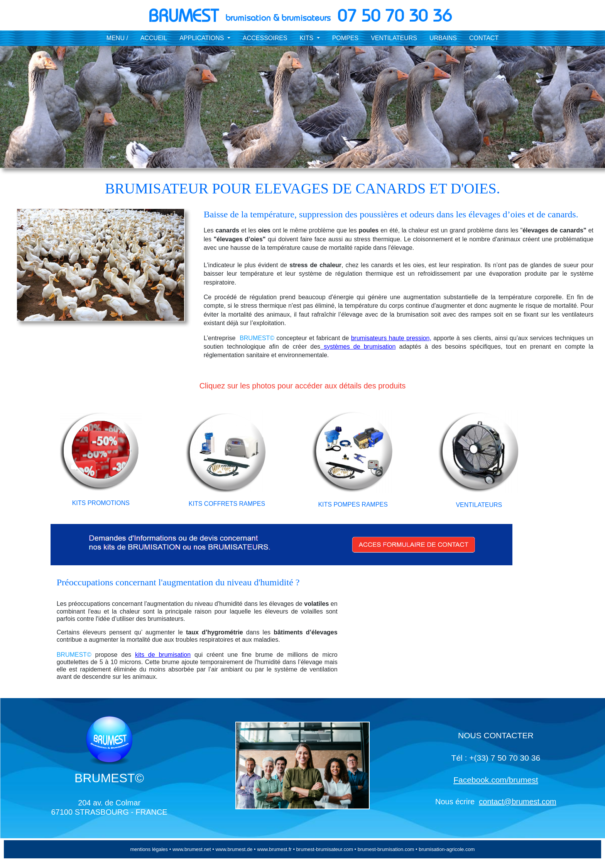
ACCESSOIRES (265, 38)
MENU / (117, 38)
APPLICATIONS (203, 38)
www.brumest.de (233, 849)
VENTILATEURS (394, 38)
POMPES (345, 38)
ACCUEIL (154, 38)
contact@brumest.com (517, 802)
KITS (308, 38)
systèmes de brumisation (358, 347)
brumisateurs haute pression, (391, 338)
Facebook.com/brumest (496, 780)
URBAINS (443, 38)
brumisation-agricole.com (447, 849)
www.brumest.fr (274, 849)
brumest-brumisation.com (386, 849)
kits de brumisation (163, 655)
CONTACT (484, 38)
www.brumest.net (191, 849)
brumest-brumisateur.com (325, 849)
